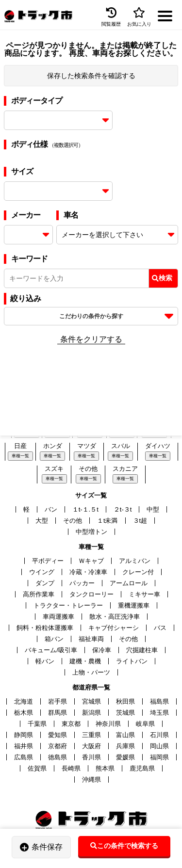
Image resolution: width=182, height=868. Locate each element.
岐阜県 (145, 724)
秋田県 (125, 701)
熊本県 (105, 768)
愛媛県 (125, 757)
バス (160, 628)
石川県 (159, 735)
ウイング (42, 572)
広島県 (24, 757)
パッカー (82, 583)
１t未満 (108, 521)
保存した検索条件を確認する (91, 76)
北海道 (24, 701)
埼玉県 (159, 713)
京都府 (58, 746)
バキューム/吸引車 (51, 650)
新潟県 (91, 713)
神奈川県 (108, 724)
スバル (121, 446)
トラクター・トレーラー (68, 605)
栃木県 (24, 713)
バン (51, 509)
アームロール (129, 583)
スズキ (54, 469)
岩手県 (58, 701)
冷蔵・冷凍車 (88, 572)
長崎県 (71, 768)
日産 (20, 446)
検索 (162, 278)
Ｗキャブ (91, 561)
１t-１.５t (85, 509)
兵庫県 (125, 746)
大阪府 (91, 746)
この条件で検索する (124, 846)
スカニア (125, 469)
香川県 (91, 757)
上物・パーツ (91, 672)
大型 (42, 521)
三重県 (91, 735)
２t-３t (123, 509)
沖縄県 (91, 780)
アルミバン (135, 561)
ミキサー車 (144, 594)
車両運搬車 (58, 617)
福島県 (159, 701)
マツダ (87, 446)
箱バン (54, 639)
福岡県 (159, 757)
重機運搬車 (134, 605)
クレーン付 (138, 572)
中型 (153, 509)
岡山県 (159, 746)
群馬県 (58, 713)
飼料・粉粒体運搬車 (45, 628)
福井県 (24, 746)
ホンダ (53, 446)
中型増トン (91, 532)
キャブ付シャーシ (114, 628)
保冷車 (102, 650)
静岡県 (24, 735)
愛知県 (58, 735)
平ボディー (48, 561)
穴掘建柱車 (142, 650)
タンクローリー (91, 594)
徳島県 (58, 757)
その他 (88, 469)
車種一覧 (20, 456)
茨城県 (125, 713)
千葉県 (37, 724)
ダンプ (45, 583)
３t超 (140, 521)
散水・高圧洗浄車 (115, 617)
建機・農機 (85, 661)
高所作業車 (39, 594)
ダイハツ (158, 446)
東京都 (71, 724)
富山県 (125, 735)
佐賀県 (37, 768)
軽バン (45, 661)
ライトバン (132, 661)
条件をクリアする (91, 339)
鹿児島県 (142, 768)
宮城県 (91, 701)
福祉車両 (91, 639)
